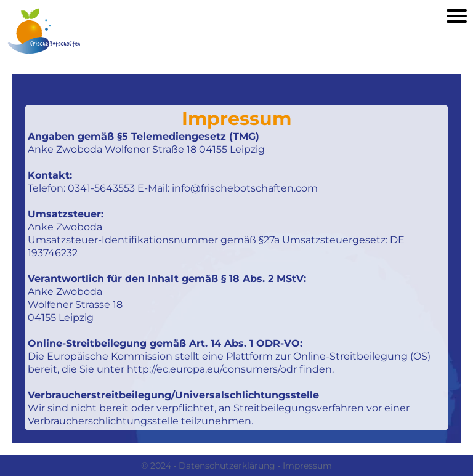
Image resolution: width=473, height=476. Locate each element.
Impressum (307, 466)
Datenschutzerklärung (227, 466)
